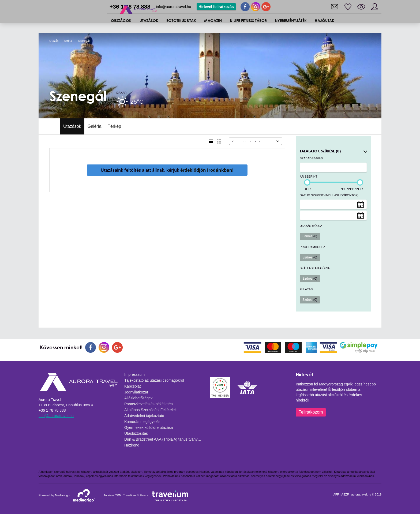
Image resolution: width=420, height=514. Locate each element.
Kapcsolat (132, 386)
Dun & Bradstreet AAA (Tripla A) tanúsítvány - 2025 (164, 439)
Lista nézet (211, 141)
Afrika (68, 41)
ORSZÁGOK (121, 20)
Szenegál (84, 41)
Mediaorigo (62, 495)
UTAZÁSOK (149, 20)
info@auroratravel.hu (173, 7)
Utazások (72, 126)
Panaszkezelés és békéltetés (149, 404)
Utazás (54, 41)
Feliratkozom (311, 412)
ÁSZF (345, 494)
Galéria (95, 126)
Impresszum (134, 374)
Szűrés (310, 236)
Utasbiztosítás (136, 433)
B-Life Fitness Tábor (248, 20)
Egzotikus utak (181, 20)
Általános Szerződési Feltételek (150, 410)
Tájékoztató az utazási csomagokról (154, 380)
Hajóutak (325, 20)
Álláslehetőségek (138, 398)
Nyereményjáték (291, 20)
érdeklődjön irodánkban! (207, 170)
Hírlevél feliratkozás (216, 7)
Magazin (213, 20)
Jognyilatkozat (136, 392)
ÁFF (336, 494)
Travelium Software (136, 495)
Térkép (114, 126)
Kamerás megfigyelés (142, 422)
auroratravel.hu (361, 494)
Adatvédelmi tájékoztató (144, 416)
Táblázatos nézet (219, 141)
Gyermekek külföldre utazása (149, 427)
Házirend (132, 445)
